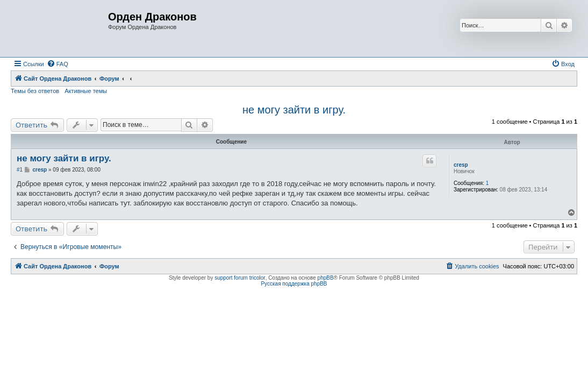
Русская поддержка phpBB (294, 284)
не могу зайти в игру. (294, 110)
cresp (461, 165)
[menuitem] (58, 64)
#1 (20, 170)
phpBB (326, 278)
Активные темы (86, 91)
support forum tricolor (240, 278)
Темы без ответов (35, 91)
